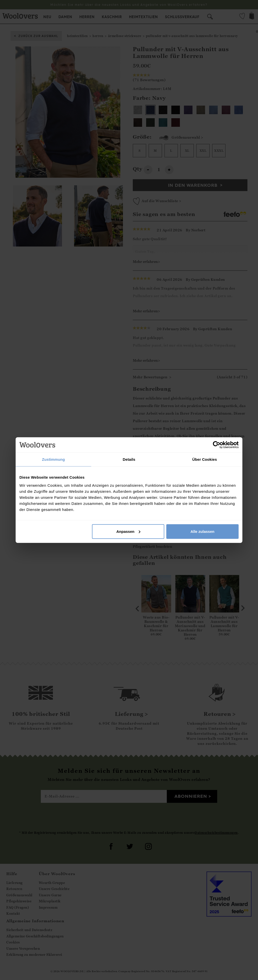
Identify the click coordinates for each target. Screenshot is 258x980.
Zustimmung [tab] (54, 459)
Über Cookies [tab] (205, 459)
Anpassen (128, 531)
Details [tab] (129, 459)
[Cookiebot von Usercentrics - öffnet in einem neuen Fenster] (217, 445)
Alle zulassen (202, 531)
